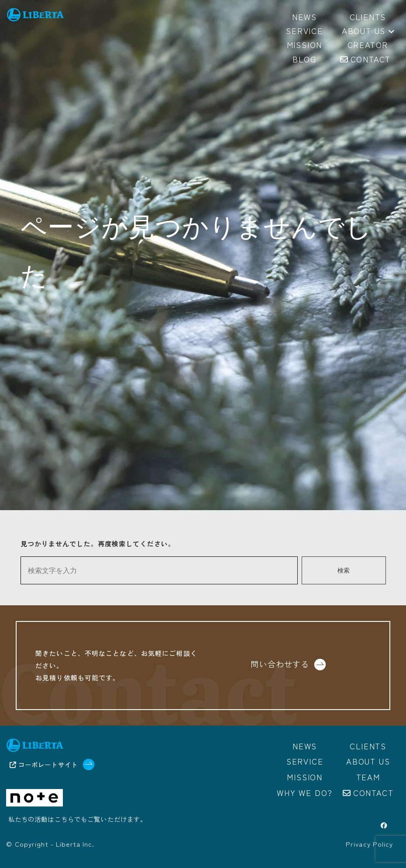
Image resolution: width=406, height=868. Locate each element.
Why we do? (305, 793)
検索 (344, 571)
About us (368, 32)
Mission (305, 777)
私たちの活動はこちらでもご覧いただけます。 (78, 819)
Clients (368, 746)
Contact (373, 793)
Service (305, 762)
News (305, 746)
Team (368, 777)
